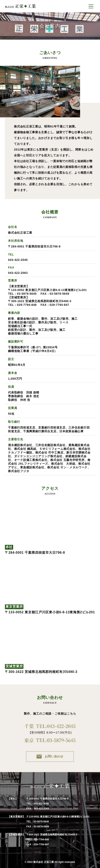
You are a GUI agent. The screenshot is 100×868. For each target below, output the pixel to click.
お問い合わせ (50, 757)
